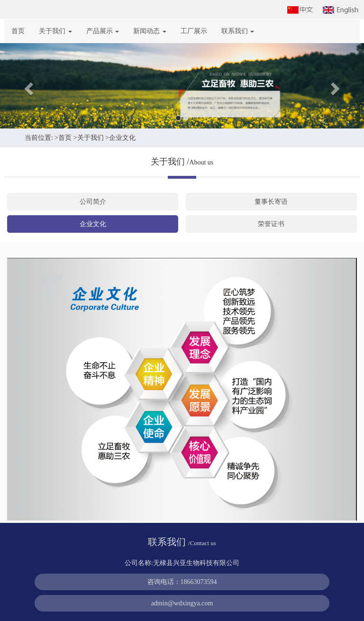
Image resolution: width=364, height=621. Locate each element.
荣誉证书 (271, 224)
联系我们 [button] (238, 31)
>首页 (63, 138)
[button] (27, 86)
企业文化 (93, 224)
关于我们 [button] (55, 31)
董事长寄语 (271, 202)
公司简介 (93, 202)
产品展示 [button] (103, 31)
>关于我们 (89, 138)
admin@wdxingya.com (182, 603)
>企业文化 (120, 138)
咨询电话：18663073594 (182, 582)
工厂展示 (194, 31)
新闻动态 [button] (150, 31)
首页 (18, 31)
